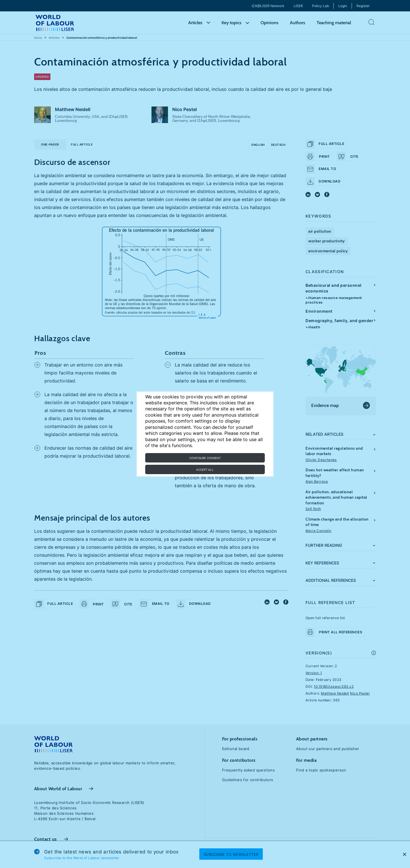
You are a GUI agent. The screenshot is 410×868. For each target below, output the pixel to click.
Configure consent (205, 458)
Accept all (205, 470)
